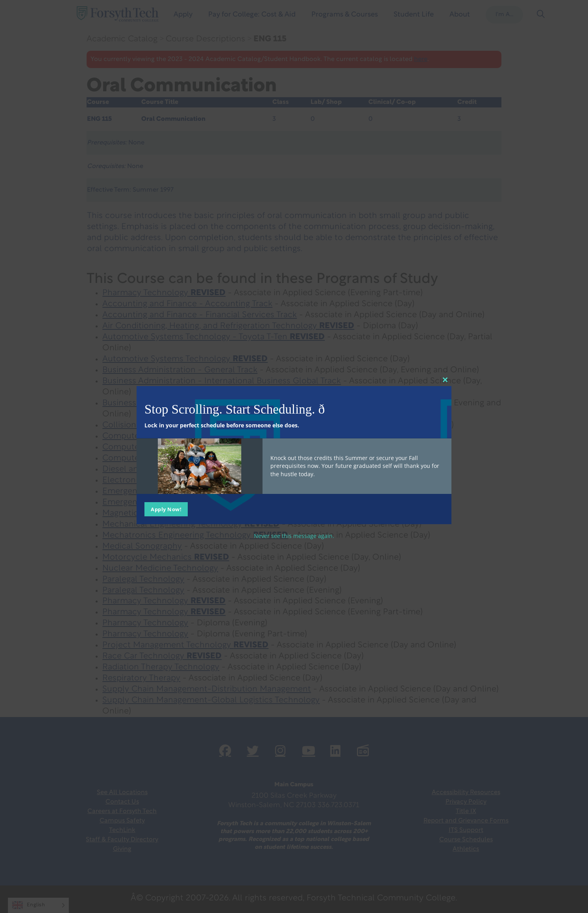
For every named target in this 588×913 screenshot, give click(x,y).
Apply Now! (166, 509)
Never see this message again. (294, 535)
